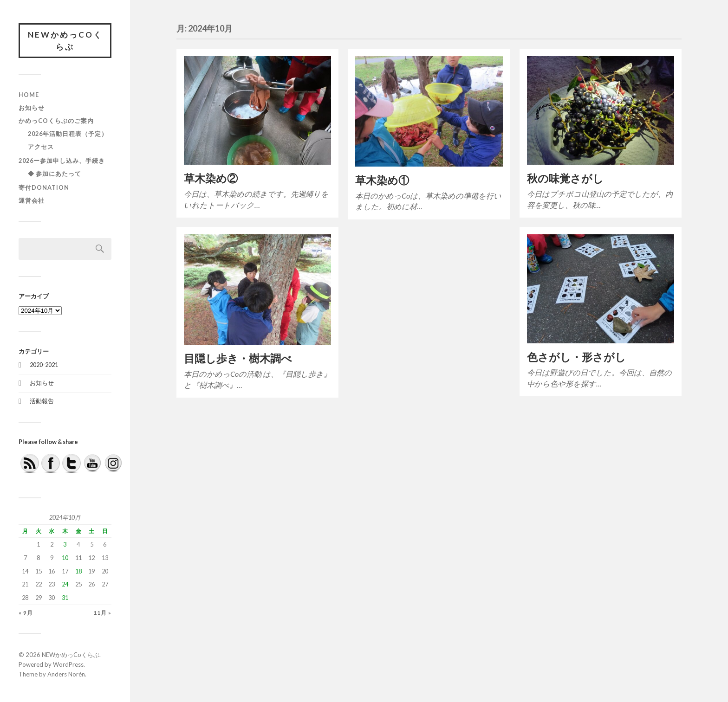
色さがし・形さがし (576, 357)
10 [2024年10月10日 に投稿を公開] (65, 558)
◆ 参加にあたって (55, 174)
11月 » (102, 613)
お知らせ (32, 108)
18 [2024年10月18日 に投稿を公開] (78, 571)
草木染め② (211, 178)
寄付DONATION (44, 187)
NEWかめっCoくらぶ (65, 41)
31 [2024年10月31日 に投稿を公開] (65, 598)
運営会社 (32, 200)
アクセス (41, 147)
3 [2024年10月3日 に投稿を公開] (65, 544)
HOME (29, 95)
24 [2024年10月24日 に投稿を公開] (65, 584)
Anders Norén (66, 674)
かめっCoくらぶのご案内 (56, 121)
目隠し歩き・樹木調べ (238, 358)
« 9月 (26, 613)
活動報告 (42, 401)
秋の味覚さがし (565, 178)
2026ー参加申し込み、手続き (62, 161)
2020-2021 (44, 365)
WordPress (68, 664)
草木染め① (382, 180)
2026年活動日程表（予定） (68, 134)
